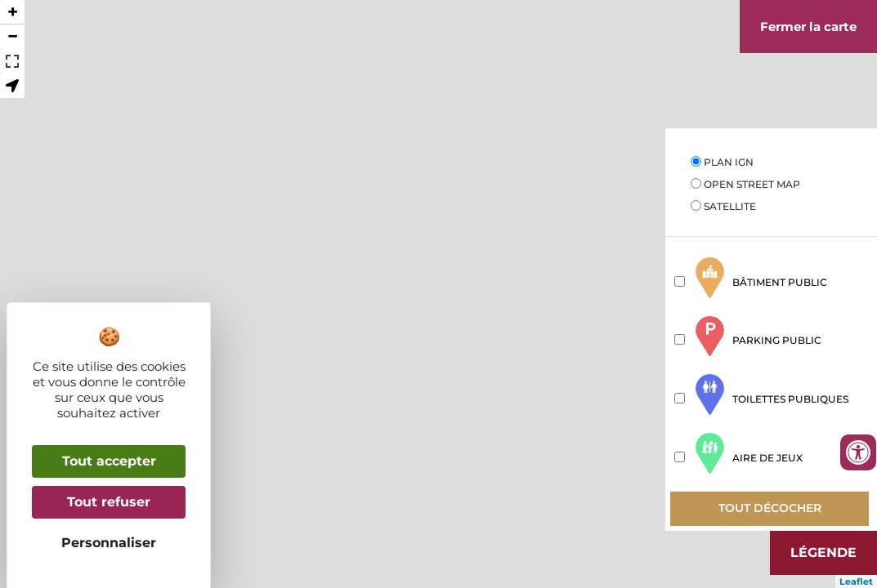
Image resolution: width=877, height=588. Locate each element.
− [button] (13, 36)
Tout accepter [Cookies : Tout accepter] (109, 461)
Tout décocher (770, 508)
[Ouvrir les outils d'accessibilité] (858, 452)
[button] (12, 86)
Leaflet (856, 581)
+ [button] (13, 12)
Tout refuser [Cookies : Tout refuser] (109, 502)
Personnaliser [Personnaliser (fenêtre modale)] (109, 543)
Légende (823, 552)
